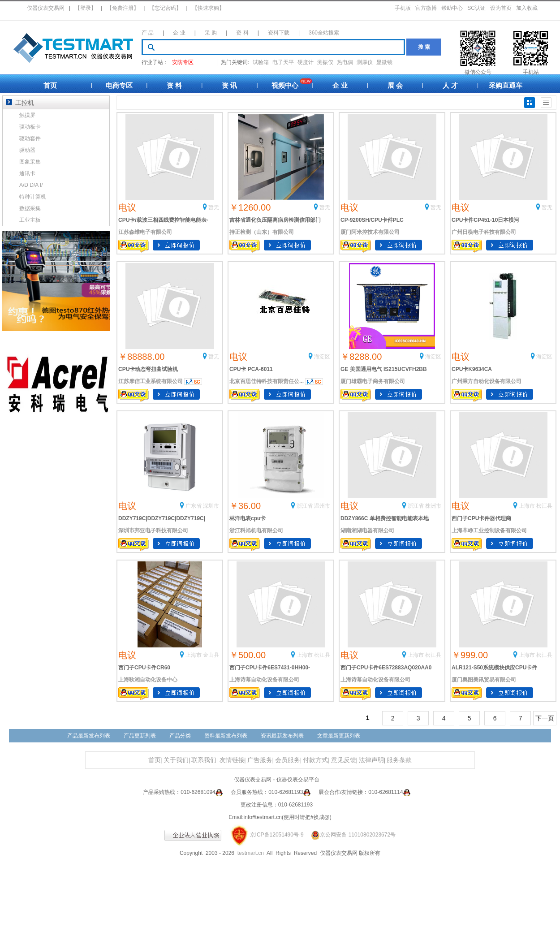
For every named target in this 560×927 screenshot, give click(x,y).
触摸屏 (27, 115)
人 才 (450, 85)
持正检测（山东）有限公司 (262, 232)
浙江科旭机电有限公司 (256, 530)
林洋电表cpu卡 (248, 518)
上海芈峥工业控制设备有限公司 (489, 530)
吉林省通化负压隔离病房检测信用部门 (275, 220)
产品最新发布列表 (89, 736)
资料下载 (279, 33)
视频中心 (285, 85)
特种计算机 (33, 197)
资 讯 (229, 85)
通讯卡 (27, 173)
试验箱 (261, 62)
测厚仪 (365, 62)
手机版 (403, 8)
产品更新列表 (140, 736)
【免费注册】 (123, 8)
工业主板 (30, 220)
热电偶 (345, 62)
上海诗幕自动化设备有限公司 (264, 680)
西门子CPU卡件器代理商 (481, 518)
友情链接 (232, 760)
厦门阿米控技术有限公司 (370, 232)
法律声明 (371, 760)
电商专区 (119, 85)
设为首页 (501, 8)
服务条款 (399, 760)
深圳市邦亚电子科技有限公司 (153, 530)
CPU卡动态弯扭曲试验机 (148, 369)
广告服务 (260, 760)
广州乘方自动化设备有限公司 (487, 381)
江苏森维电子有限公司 (145, 232)
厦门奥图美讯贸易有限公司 (484, 680)
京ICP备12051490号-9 (277, 835)
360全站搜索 (324, 33)
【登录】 (86, 8)
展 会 (395, 85)
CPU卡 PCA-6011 (251, 369)
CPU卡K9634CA (472, 369)
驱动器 (27, 150)
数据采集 (30, 208)
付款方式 (315, 760)
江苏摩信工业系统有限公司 (151, 381)
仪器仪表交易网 (46, 8)
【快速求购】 (208, 8)
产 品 (148, 33)
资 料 (242, 33)
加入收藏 (527, 8)
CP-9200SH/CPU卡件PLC (372, 220)
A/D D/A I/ (31, 185)
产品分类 (180, 736)
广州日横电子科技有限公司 (484, 232)
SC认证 (476, 8)
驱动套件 (30, 138)
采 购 (211, 33)
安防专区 (183, 62)
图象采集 (30, 162)
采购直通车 (506, 85)
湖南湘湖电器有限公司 (367, 530)
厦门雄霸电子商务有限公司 (373, 381)
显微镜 (384, 62)
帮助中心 (452, 8)
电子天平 (283, 62)
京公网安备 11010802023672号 (350, 835)
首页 (50, 85)
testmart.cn (251, 853)
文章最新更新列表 (339, 736)
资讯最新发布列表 (282, 736)
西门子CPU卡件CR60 (144, 668)
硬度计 (306, 62)
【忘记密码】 (165, 8)
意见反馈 (344, 760)
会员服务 (288, 760)
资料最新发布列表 (226, 736)
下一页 (545, 718)
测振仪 (325, 62)
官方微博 (426, 8)
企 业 (179, 33)
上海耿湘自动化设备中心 (148, 680)
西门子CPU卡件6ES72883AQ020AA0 (386, 668)
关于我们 (176, 760)
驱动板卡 (30, 127)
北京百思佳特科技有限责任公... (267, 381)
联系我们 (204, 760)
